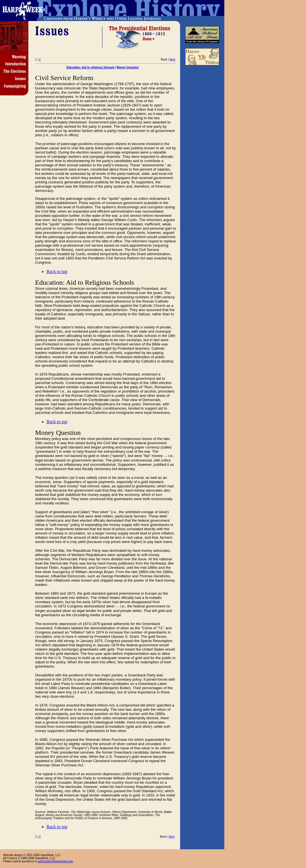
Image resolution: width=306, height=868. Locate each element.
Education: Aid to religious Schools (91, 67)
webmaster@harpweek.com (55, 861)
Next (173, 59)
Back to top (57, 271)
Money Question (128, 67)
